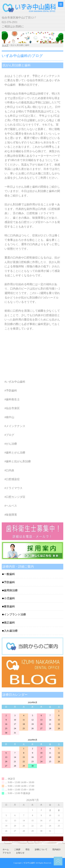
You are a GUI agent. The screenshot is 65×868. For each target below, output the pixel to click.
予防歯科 (9, 582)
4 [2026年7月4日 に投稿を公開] (59, 810)
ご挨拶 (17, 849)
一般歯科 (9, 574)
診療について (41, 849)
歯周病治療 (11, 590)
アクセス (7, 853)
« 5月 (5, 839)
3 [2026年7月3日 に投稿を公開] (50, 810)
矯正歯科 (9, 623)
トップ (5, 45)
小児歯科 (9, 598)
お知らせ (20, 853)
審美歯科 (9, 606)
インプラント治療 (15, 614)
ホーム (6, 849)
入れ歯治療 (11, 631)
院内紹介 (57, 849)
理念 (28, 849)
